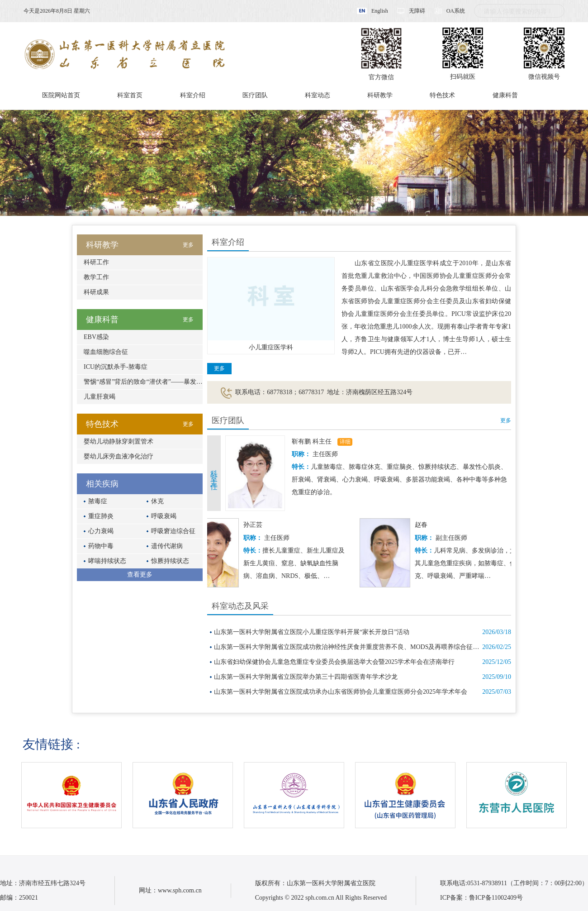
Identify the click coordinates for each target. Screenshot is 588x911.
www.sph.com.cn (180, 890)
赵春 (425, 525)
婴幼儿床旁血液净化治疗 (119, 456)
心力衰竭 (101, 531)
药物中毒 (101, 546)
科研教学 (380, 95)
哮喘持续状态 (107, 561)
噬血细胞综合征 (106, 352)
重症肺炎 (101, 516)
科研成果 (96, 292)
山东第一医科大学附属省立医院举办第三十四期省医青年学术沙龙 (306, 677)
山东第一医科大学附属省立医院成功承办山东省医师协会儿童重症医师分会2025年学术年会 (341, 692)
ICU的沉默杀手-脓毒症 (116, 367)
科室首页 (130, 95)
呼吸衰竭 (164, 516)
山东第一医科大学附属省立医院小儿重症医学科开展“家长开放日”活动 (312, 632)
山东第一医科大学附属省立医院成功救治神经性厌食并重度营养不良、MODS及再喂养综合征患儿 (350, 647)
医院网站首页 (61, 95)
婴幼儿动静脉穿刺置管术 (119, 441)
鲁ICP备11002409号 (496, 898)
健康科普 (505, 95)
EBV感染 (96, 337)
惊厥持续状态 (170, 561)
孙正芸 (257, 525)
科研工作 (96, 262)
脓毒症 (98, 501)
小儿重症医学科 (271, 347)
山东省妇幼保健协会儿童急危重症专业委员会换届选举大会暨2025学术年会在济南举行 (334, 662)
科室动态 (318, 95)
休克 (157, 501)
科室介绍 (193, 95)
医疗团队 (255, 95)
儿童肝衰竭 (100, 397)
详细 (345, 442)
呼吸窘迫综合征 (173, 531)
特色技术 (442, 95)
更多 (219, 368)
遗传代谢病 (167, 546)
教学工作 (96, 277)
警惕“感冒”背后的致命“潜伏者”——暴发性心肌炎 (153, 382)
